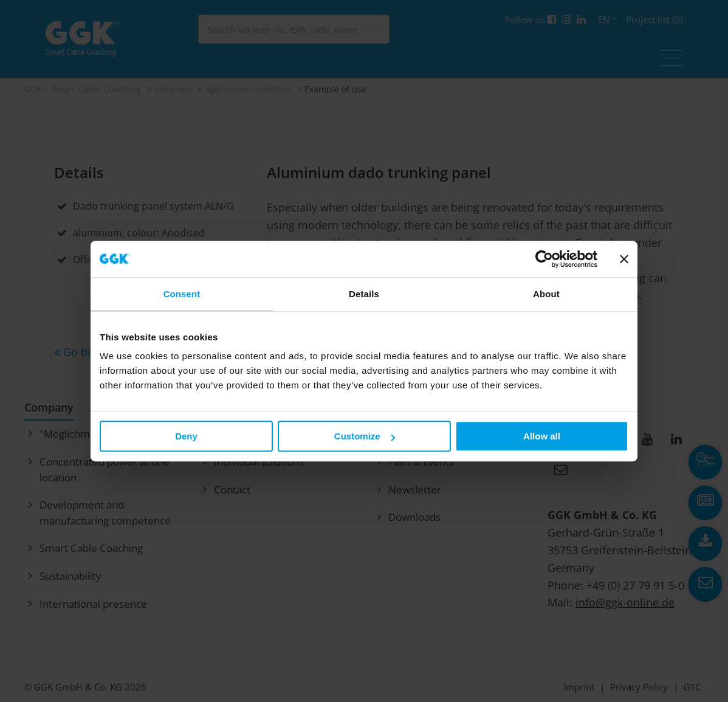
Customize (365, 436)
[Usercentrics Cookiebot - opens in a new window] (544, 259)
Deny (186, 436)
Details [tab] (364, 294)
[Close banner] (624, 259)
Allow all (542, 436)
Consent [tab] (182, 294)
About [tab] (546, 294)
